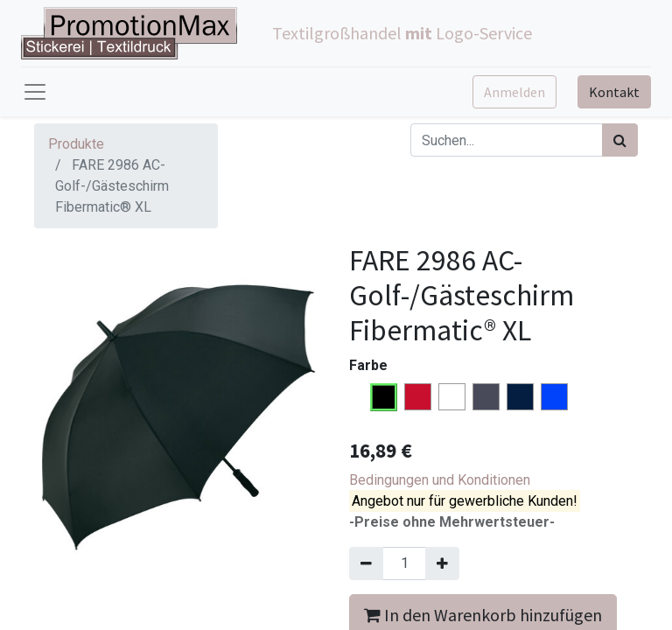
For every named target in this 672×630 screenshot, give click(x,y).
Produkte (76, 144)
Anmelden (514, 92)
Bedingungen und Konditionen (440, 480)
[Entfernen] (366, 563)
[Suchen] (620, 140)
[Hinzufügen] (442, 563)
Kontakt (614, 92)
